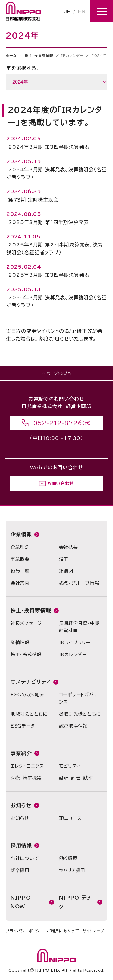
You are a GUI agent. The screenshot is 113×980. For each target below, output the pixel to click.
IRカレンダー (73, 654)
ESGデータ (23, 726)
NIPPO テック (75, 902)
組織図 (66, 571)
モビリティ (70, 766)
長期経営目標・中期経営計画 (79, 627)
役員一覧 (20, 571)
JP (67, 11)
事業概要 (20, 559)
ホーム (11, 55)
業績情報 (20, 642)
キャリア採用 (72, 870)
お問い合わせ (61, 483)
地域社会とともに (29, 714)
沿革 (64, 559)
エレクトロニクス (27, 766)
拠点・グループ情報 (79, 583)
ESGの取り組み (28, 695)
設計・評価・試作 (76, 778)
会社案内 (20, 583)
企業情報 (21, 534)
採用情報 (21, 846)
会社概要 (69, 547)
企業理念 (20, 547)
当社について (25, 858)
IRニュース (71, 818)
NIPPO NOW (21, 902)
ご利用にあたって (63, 931)
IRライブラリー (75, 642)
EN (82, 11)
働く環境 (68, 858)
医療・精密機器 (26, 778)
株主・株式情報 (26, 654)
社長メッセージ (26, 623)
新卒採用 (20, 870)
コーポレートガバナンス (79, 698)
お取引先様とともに (80, 714)
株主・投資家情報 (39, 55)
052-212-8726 (58, 423)
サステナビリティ (31, 682)
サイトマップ (93, 931)
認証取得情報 (73, 726)
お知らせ (21, 805)
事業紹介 (21, 753)
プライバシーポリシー (25, 931)
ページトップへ (59, 373)
